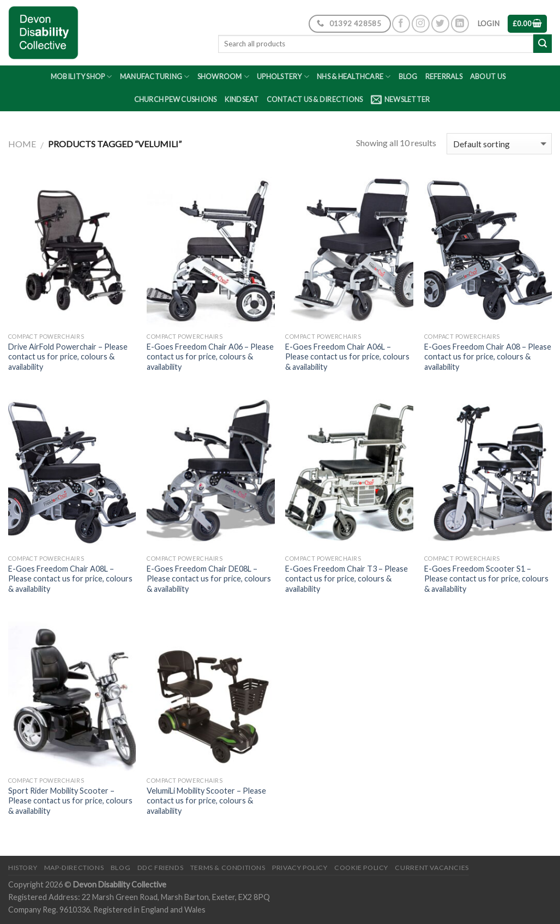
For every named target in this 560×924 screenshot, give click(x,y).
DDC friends (161, 868)
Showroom (224, 77)
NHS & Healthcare (354, 77)
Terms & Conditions (228, 868)
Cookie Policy (361, 868)
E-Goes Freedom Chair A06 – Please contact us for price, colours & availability (210, 357)
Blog (408, 76)
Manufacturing (155, 77)
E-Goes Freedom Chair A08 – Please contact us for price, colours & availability (488, 357)
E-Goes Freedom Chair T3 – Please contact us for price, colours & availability (347, 579)
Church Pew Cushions (176, 99)
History (23, 868)
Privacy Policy (300, 868)
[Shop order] (499, 144)
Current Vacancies (432, 868)
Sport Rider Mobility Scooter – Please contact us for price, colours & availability (70, 801)
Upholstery (283, 77)
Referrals (444, 76)
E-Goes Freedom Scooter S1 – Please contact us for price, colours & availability (486, 579)
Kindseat (242, 99)
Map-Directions (74, 868)
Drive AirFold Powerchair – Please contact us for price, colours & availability (68, 357)
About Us (488, 76)
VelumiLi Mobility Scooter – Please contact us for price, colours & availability (206, 801)
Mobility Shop (82, 77)
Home (22, 144)
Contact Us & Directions (315, 99)
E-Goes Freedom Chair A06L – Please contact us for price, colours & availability (347, 357)
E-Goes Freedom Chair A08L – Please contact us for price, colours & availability (70, 579)
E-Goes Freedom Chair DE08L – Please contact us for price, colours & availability (209, 579)
